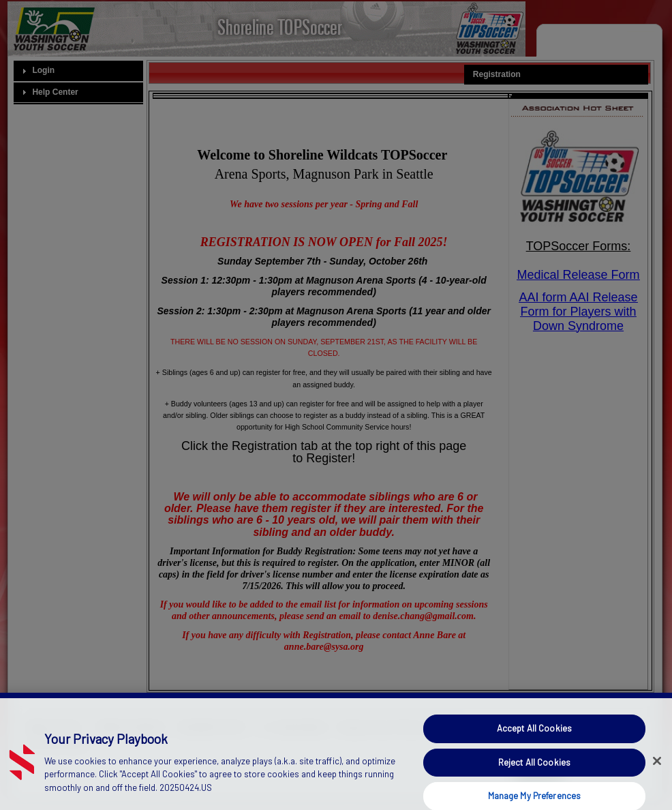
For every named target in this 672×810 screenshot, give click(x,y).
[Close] (657, 768)
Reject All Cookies (534, 769)
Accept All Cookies (534, 735)
